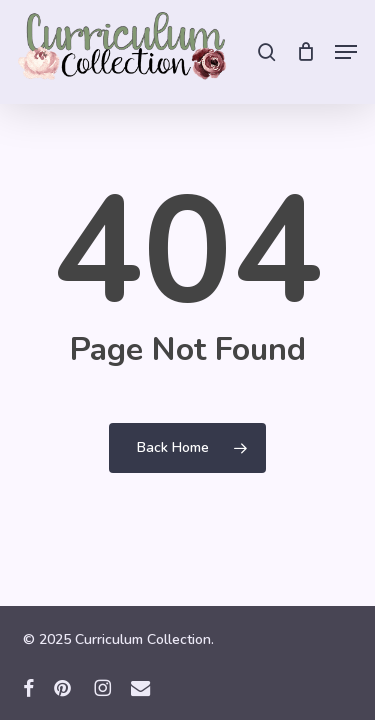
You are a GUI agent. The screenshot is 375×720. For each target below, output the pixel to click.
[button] (346, 52)
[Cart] (305, 52)
